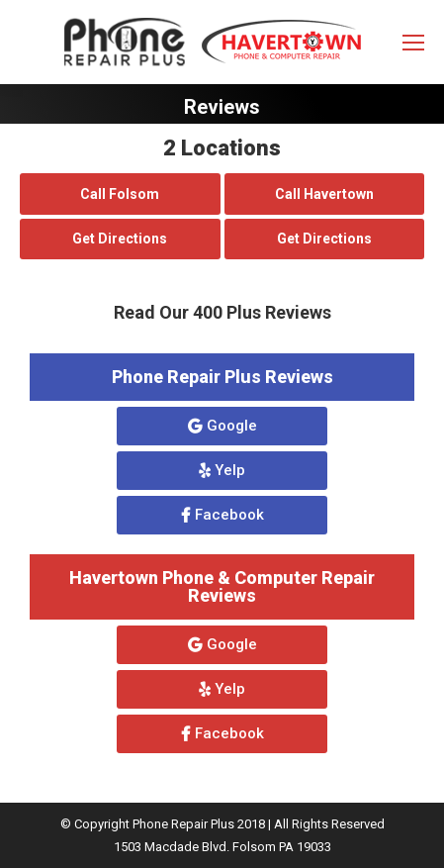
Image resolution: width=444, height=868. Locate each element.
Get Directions (120, 239)
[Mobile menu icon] (413, 43)
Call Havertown (324, 194)
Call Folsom (120, 194)
